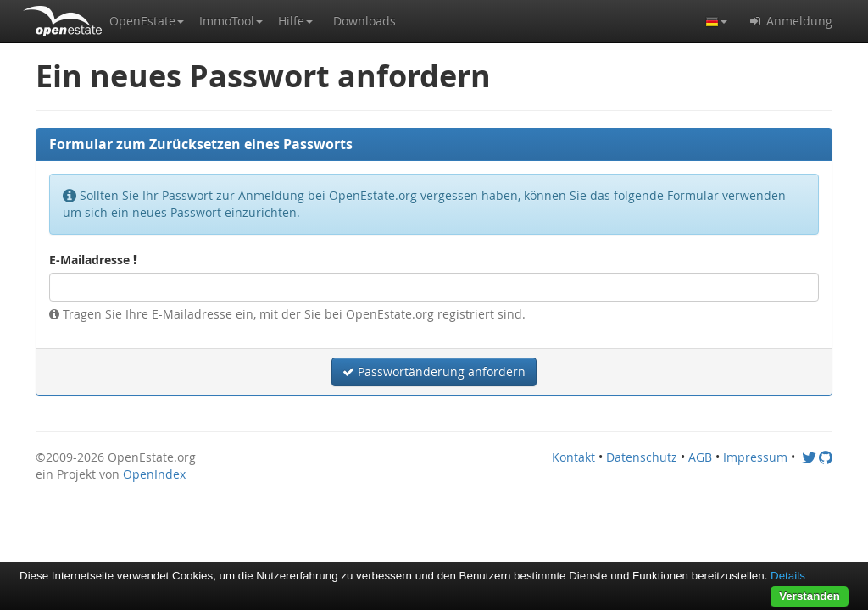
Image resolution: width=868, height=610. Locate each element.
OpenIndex (154, 474)
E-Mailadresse (93, 260)
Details (788, 576)
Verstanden (810, 596)
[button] (147, 21)
